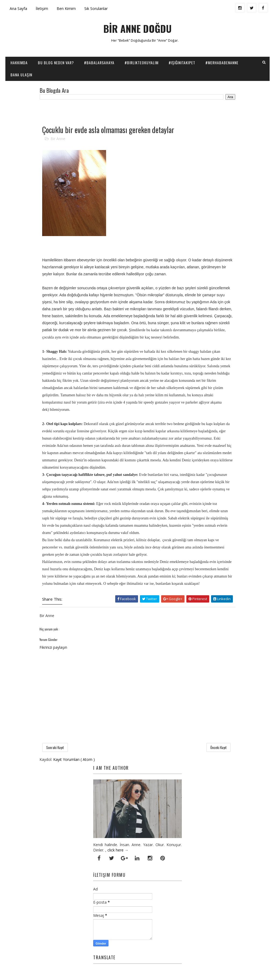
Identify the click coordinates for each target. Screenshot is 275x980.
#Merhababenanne (222, 63)
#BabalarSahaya (99, 63)
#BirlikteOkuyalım (142, 63)
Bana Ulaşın (21, 75)
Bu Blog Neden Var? (56, 63)
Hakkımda (19, 63)
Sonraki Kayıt (55, 747)
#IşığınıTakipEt (182, 63)
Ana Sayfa (18, 8)
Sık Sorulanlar (96, 8)
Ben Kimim (66, 8)
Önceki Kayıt (218, 747)
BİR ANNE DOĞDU (137, 28)
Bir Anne (58, 139)
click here (115, 850)
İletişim (42, 8)
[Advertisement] (102, 112)
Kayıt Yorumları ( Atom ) (74, 759)
